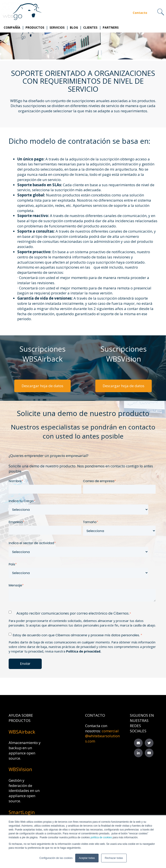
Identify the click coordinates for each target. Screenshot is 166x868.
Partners (111, 27)
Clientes (90, 27)
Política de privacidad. (84, 651)
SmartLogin (22, 812)
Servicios (57, 27)
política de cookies (101, 837)
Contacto (140, 13)
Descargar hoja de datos (42, 386)
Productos (35, 27)
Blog (74, 27)
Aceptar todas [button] (87, 858)
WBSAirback (22, 732)
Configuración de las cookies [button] (56, 858)
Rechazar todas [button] (114, 858)
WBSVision (20, 769)
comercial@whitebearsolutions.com (102, 736)
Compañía (12, 27)
